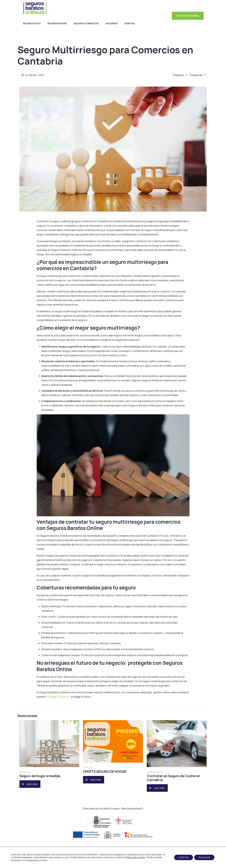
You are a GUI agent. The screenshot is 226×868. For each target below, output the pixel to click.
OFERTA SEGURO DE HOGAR (105, 772)
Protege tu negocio (58, 697)
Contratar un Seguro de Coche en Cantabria (173, 778)
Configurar (29, 860)
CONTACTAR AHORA (188, 16)
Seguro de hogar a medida (40, 776)
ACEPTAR (183, 857)
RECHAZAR (204, 857)
